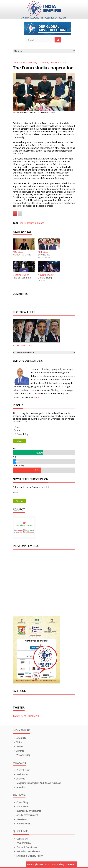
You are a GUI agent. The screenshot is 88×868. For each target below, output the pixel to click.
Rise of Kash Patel (22, 278)
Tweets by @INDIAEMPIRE (26, 716)
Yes (19, 427)
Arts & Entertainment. (26, 815)
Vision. (18, 742)
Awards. (19, 751)
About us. (20, 738)
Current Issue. (22, 770)
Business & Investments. (27, 811)
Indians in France (36, 223)
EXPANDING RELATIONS (44, 256)
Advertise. (20, 787)
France (22, 223)
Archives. (19, 779)
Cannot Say (23, 434)
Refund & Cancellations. (27, 851)
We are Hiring (22, 755)
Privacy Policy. (22, 843)
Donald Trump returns (45, 279)
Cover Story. (21, 802)
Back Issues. (21, 774)
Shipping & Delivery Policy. (28, 856)
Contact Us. (21, 839)
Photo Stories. (22, 824)
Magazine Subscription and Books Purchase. (37, 783)
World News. (21, 806)
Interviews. (20, 819)
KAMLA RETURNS (22, 255)
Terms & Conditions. (25, 847)
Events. (18, 747)
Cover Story (32, 63)
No (18, 431)
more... (39, 397)
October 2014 (19, 63)
